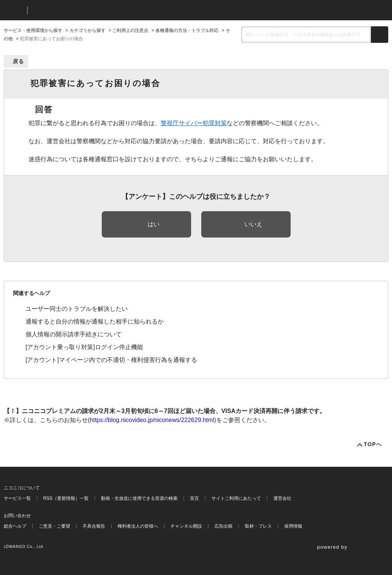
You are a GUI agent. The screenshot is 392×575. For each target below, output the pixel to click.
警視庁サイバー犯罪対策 (194, 123)
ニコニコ (14, 10)
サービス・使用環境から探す (33, 30)
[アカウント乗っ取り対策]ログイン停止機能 (84, 347)
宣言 (194, 498)
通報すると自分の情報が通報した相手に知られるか (95, 322)
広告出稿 (223, 526)
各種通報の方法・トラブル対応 (187, 30)
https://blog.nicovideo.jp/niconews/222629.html (152, 420)
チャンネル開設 (186, 526)
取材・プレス (258, 526)
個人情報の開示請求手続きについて (74, 334)
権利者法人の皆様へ (138, 526)
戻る (19, 61)
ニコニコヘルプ (73, 10)
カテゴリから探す (87, 30)
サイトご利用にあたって (236, 498)
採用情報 (293, 526)
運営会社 (282, 498)
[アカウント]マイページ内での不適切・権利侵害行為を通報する (111, 360)
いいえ (253, 224)
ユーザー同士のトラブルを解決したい (77, 309)
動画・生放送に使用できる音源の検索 (139, 498)
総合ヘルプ (15, 526)
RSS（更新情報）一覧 (66, 498)
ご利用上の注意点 (130, 30)
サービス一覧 (17, 498)
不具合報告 (94, 526)
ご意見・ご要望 (54, 526)
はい (154, 224)
